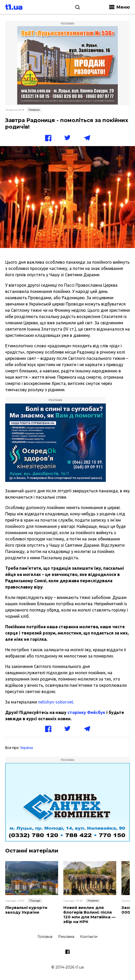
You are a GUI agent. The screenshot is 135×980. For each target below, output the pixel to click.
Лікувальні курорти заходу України (26, 910)
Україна (26, 748)
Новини (34, 110)
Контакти (89, 937)
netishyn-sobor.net (56, 702)
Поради (35, 901)
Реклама (66, 937)
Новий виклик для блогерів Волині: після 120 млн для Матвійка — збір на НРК (89, 915)
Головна (45, 937)
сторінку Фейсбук (86, 712)
